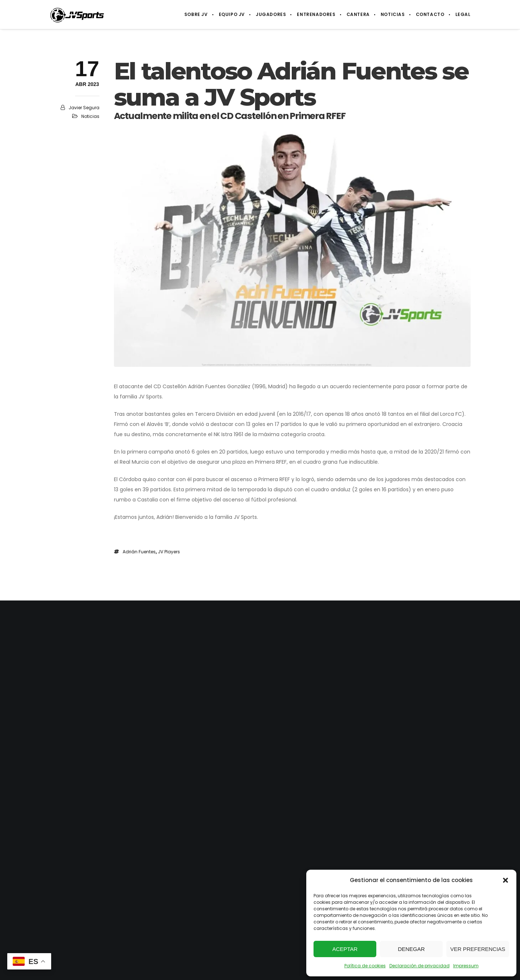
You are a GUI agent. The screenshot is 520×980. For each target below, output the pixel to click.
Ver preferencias (478, 949)
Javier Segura (84, 108)
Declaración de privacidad (419, 966)
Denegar (411, 949)
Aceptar (345, 949)
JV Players (169, 552)
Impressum (466, 966)
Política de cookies (365, 966)
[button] (505, 880)
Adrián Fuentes (139, 552)
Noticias (90, 116)
